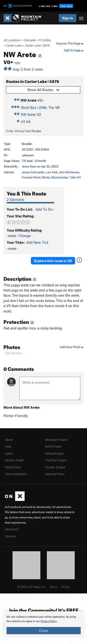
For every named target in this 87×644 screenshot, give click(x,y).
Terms (53, 587)
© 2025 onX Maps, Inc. (32, 587)
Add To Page (74, 50)
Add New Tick (37, 242)
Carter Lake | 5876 (37, 45)
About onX (12, 529)
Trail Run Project (56, 460)
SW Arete (28, 114)
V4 (23, 122)
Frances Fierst (31, 177)
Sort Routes (33, 131)
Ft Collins (45, 40)
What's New (13, 467)
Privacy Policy (49, 621)
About (9, 440)
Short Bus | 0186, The (37, 107)
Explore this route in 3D (53, 261)
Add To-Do (44, 209)
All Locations (12, 40)
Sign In (68, 18)
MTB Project (53, 446)
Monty (46, 177)
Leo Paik (52, 172)
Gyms (9, 453)
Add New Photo (72, 347)
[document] (43, 624)
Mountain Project (56, 440)
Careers (10, 536)
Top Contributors (16, 474)
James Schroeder (33, 172)
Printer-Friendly (16, 416)
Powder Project (55, 467)
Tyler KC (75, 177)
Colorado (29, 40)
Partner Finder (14, 460)
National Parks (55, 474)
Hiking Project (54, 453)
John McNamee (69, 172)
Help (8, 446)
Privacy (65, 587)
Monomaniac (60, 177)
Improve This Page (70, 43)
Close (44, 630)
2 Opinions (15, 199)
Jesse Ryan (29, 166)
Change (25, 236)
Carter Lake (14, 45)
